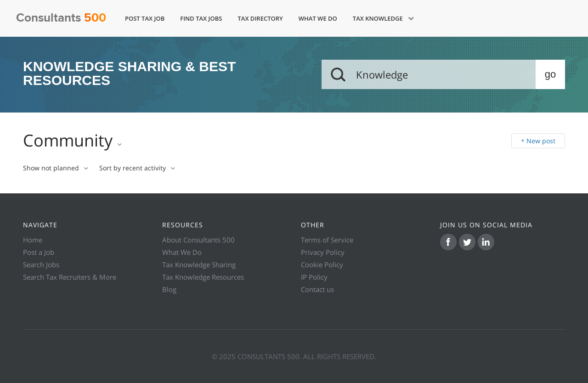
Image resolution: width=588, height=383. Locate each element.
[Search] (443, 74)
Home (33, 240)
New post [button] (541, 141)
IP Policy (314, 277)
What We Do (318, 18)
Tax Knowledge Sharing (199, 265)
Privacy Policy (323, 252)
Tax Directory (260, 18)
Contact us (317, 289)
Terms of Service (327, 240)
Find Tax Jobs (201, 18)
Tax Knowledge (379, 18)
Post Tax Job (145, 18)
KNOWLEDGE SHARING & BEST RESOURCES (129, 74)
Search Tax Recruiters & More (70, 277)
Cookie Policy (322, 265)
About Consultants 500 (198, 240)
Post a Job (39, 252)
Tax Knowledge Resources (203, 277)
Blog (169, 289)
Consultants (61, 18)
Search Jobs (41, 265)
